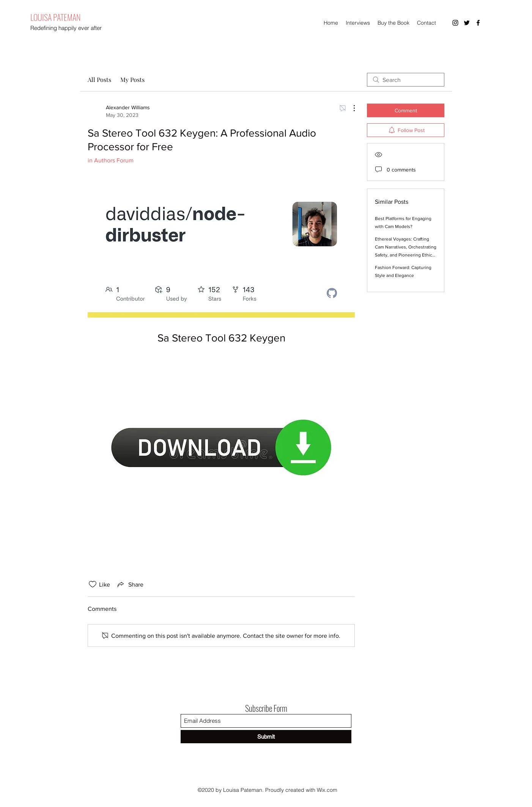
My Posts (132, 79)
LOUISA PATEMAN (55, 17)
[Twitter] (467, 23)
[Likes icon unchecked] (93, 584)
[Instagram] (455, 23)
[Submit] (266, 737)
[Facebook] (478, 23)
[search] (406, 80)
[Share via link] (130, 584)
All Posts (99, 79)
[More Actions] (350, 108)
